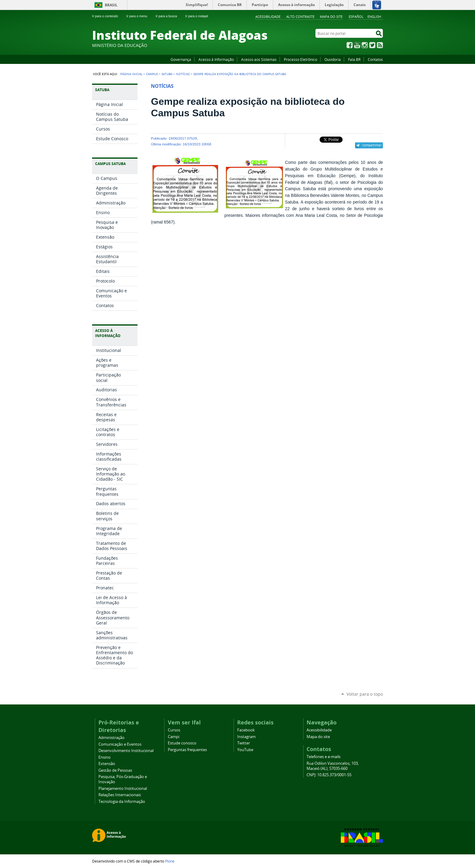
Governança (181, 59)
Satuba (167, 74)
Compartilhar (372, 145)
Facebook (350, 45)
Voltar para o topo (365, 694)
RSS (380, 45)
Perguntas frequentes (187, 750)
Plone (170, 861)
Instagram (365, 45)
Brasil (111, 5)
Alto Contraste (300, 17)
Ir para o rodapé (199, 16)
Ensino (105, 757)
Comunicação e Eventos (120, 744)
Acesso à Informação (216, 59)
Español (356, 17)
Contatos (375, 59)
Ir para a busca (169, 16)
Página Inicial (131, 74)
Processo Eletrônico (301, 59)
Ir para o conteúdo (108, 16)
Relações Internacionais (120, 795)
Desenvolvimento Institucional (126, 751)
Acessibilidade (268, 17)
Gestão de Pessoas (115, 770)
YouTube (357, 45)
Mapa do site (331, 17)
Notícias (183, 74)
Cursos (174, 730)
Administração (111, 738)
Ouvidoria (333, 59)
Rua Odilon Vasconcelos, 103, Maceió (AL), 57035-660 (333, 766)
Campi (174, 737)
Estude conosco (182, 743)
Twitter (372, 45)
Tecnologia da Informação (122, 802)
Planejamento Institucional (123, 788)
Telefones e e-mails (324, 757)
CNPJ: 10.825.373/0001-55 (329, 775)
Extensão (107, 764)
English (374, 17)
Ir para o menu (139, 16)
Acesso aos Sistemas (259, 59)
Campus (152, 74)
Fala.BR (354, 59)
